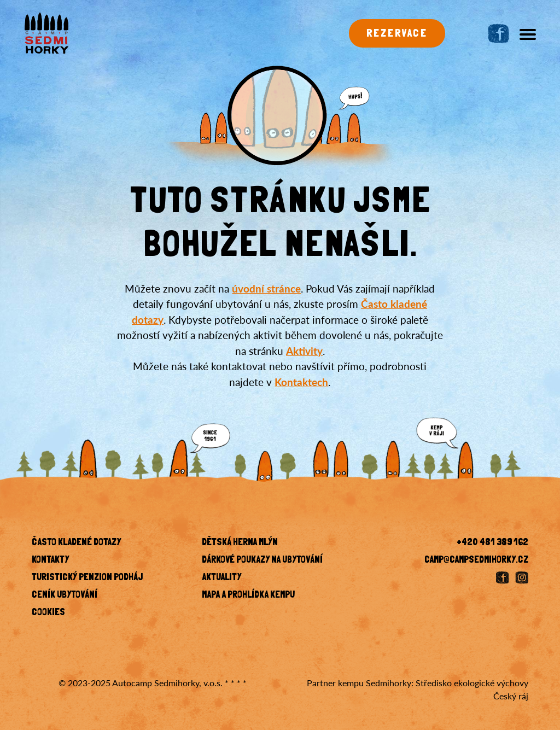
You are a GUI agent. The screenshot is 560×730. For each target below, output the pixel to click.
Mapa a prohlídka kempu (248, 595)
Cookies (48, 613)
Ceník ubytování (65, 595)
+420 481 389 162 (492, 543)
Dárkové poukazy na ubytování (262, 560)
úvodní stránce (266, 288)
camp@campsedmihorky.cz (476, 560)
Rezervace (397, 34)
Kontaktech (301, 382)
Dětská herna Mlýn (240, 543)
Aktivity (304, 351)
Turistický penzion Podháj (87, 578)
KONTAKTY (50, 560)
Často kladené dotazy (76, 543)
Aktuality (221, 578)
